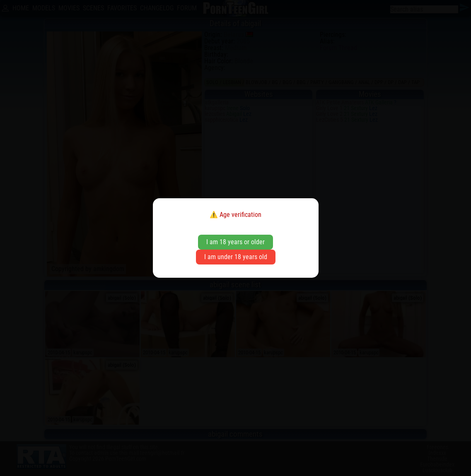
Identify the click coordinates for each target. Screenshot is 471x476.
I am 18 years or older (235, 242)
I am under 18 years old (236, 257)
